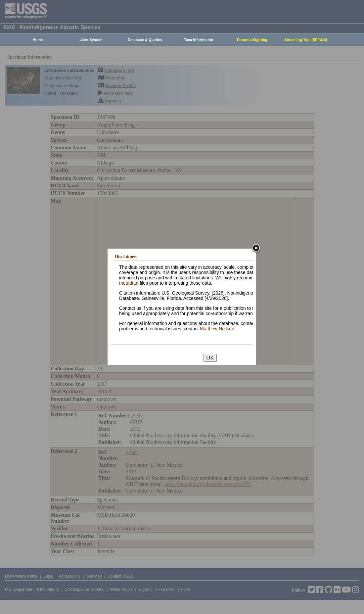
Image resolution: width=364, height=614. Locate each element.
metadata (129, 283)
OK (210, 358)
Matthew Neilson (217, 329)
